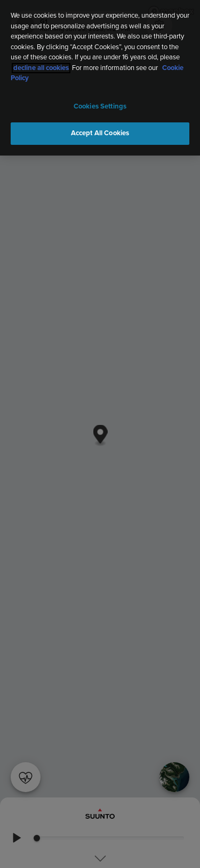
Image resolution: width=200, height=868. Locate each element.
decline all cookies (41, 68)
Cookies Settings (100, 107)
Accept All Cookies (100, 133)
